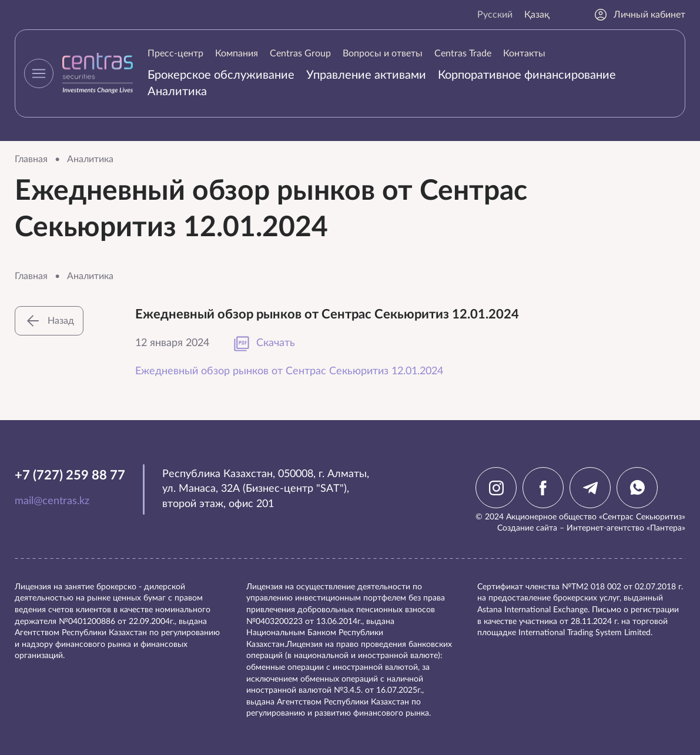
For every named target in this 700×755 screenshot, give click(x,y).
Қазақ (537, 15)
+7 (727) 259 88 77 (70, 475)
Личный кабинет (639, 15)
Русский (495, 15)
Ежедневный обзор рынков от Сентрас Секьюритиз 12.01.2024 (289, 371)
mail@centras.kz (52, 501)
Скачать (264, 344)
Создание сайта (527, 528)
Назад (49, 321)
